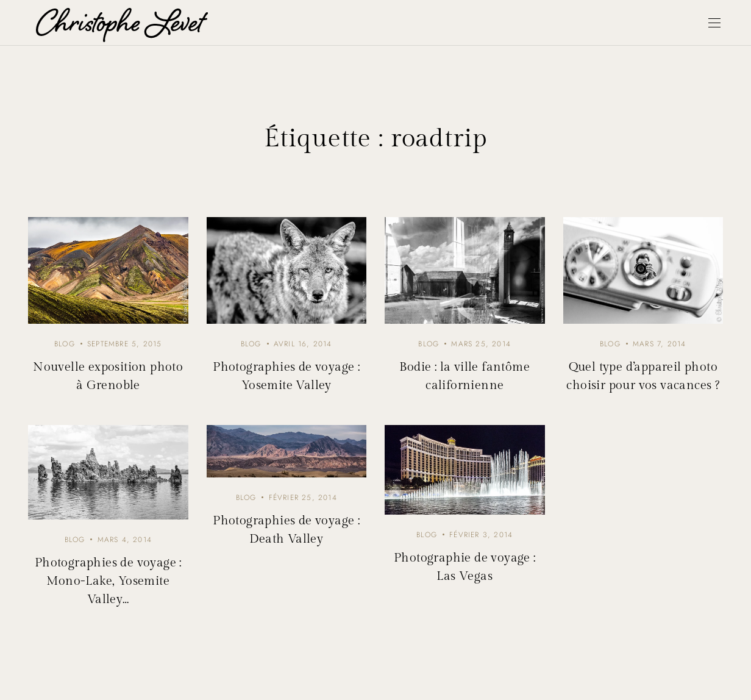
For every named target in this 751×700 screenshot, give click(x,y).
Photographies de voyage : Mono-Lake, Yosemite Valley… (108, 581)
